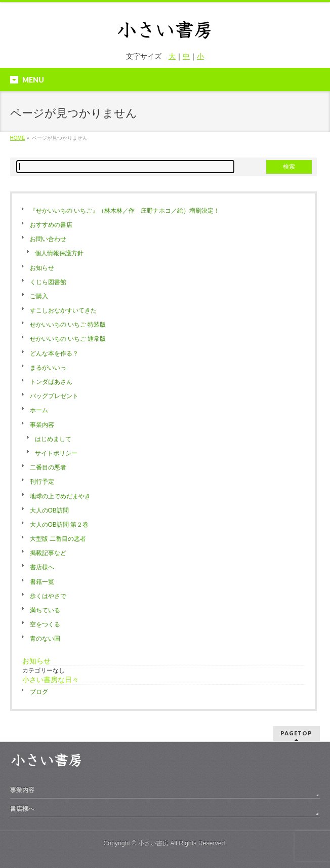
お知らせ (42, 268)
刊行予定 (42, 482)
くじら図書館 (48, 282)
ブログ (39, 692)
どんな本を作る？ (54, 353)
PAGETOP (296, 733)
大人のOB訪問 (49, 510)
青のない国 (45, 639)
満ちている (45, 610)
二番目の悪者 (48, 467)
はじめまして (53, 439)
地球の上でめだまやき (60, 496)
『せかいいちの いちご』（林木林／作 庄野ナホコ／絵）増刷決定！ (125, 211)
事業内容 (42, 425)
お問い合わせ (48, 239)
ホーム (39, 410)
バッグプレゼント (54, 396)
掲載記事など (48, 553)
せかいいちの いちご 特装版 (68, 325)
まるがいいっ (48, 368)
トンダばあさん (51, 382)
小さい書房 (153, 843)
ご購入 (39, 296)
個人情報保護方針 (59, 253)
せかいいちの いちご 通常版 (68, 339)
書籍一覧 (42, 582)
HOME (18, 138)
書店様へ (42, 567)
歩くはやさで (48, 596)
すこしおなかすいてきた (63, 310)
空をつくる (45, 624)
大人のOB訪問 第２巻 (59, 525)
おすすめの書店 (51, 225)
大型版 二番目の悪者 (58, 539)
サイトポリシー (56, 453)
